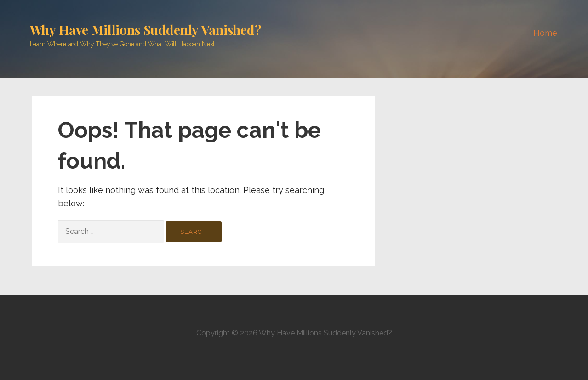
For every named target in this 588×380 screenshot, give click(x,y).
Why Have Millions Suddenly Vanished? (146, 30)
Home (545, 33)
